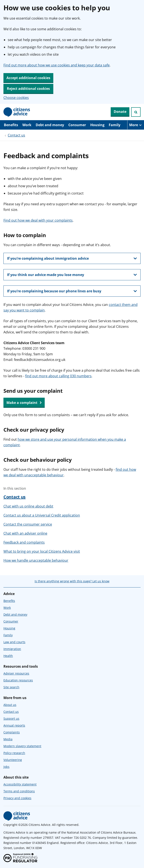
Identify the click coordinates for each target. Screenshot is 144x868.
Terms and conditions (19, 791)
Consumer (77, 125)
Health (8, 656)
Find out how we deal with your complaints (38, 220)
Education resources (18, 680)
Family (115, 125)
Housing (97, 125)
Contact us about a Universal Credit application (42, 515)
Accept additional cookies (28, 78)
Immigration (12, 649)
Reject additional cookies (28, 89)
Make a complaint (24, 403)
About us (10, 705)
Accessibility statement (20, 784)
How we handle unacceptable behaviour (36, 560)
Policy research (14, 753)
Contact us (16, 135)
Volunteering (13, 760)
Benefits (11, 125)
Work (27, 125)
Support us (11, 718)
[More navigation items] (136, 125)
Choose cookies (16, 98)
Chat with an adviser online (25, 533)
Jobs (6, 767)
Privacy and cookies (17, 798)
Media (8, 739)
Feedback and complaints (24, 542)
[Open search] (136, 112)
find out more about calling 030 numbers (58, 376)
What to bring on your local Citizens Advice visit (42, 551)
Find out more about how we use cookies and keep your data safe (57, 65)
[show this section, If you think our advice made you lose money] (72, 275)
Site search (11, 687)
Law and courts (14, 642)
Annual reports (14, 725)
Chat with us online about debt (28, 506)
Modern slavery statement (22, 746)
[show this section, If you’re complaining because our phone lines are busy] (72, 291)
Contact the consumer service (28, 524)
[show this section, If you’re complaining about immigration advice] (72, 258)
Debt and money (50, 125)
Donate (120, 112)
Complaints (12, 732)
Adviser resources (16, 673)
